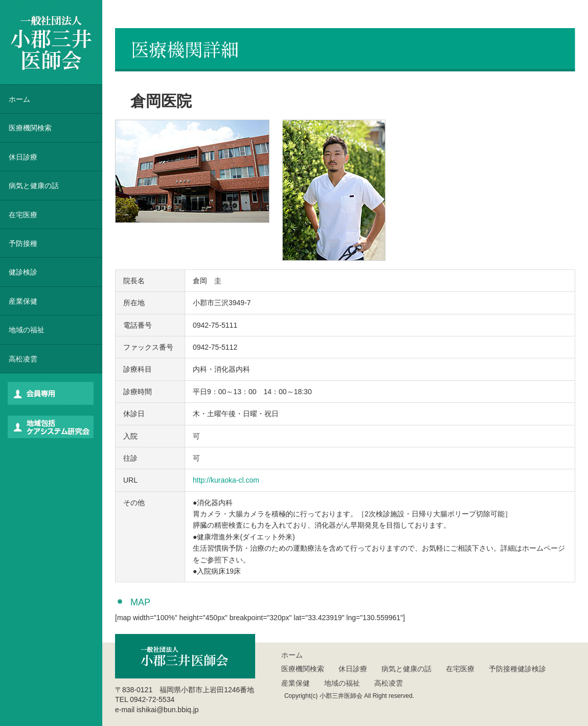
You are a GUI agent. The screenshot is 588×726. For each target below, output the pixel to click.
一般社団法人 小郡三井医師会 (51, 42)
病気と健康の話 (34, 186)
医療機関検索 (303, 669)
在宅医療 (23, 215)
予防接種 (23, 243)
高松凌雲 (23, 359)
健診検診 (23, 272)
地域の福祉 (27, 330)
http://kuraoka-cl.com (226, 480)
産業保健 (23, 301)
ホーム (19, 99)
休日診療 (23, 157)
